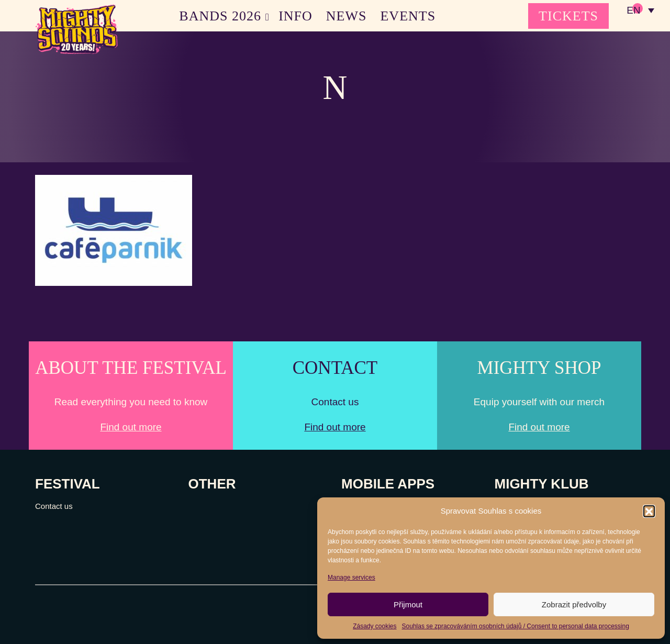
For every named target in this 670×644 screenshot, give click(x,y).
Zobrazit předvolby (574, 604)
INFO (295, 16)
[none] (640, 10)
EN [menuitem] (633, 11)
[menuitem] (640, 10)
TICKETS (568, 16)
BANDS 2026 (220, 16)
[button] (649, 511)
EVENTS (408, 16)
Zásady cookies (375, 626)
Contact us (54, 506)
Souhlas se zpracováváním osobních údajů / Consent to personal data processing (516, 626)
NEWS (347, 16)
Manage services (351, 578)
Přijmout (408, 604)
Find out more (131, 427)
